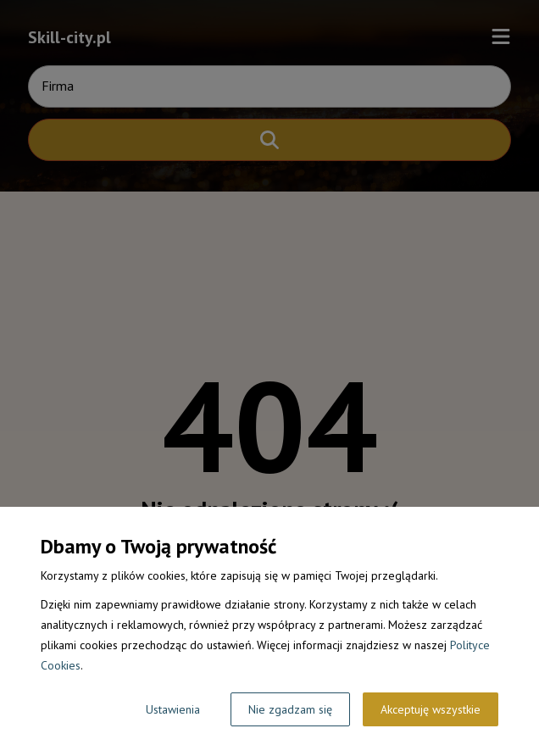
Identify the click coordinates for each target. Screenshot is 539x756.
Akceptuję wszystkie (431, 709)
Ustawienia (173, 709)
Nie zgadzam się (290, 709)
